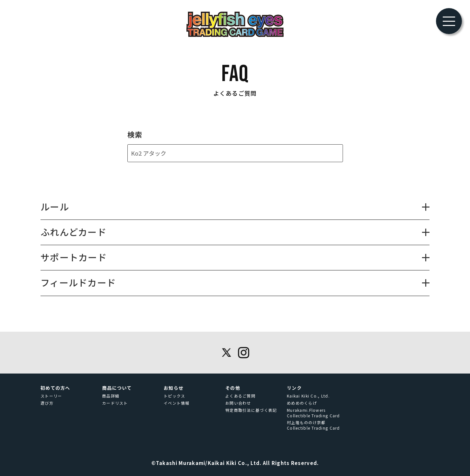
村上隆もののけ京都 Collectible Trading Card (313, 425)
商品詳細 (111, 396)
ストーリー (51, 396)
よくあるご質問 (240, 396)
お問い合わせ (238, 403)
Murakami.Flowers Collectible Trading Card (313, 413)
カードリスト (115, 403)
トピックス (174, 396)
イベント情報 (177, 403)
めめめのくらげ (302, 403)
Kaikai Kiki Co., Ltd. (308, 396)
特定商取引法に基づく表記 (251, 410)
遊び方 (47, 403)
